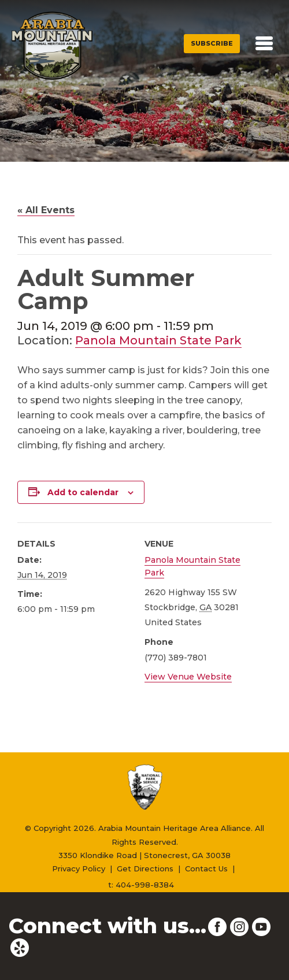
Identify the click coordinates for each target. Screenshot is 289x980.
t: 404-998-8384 (141, 885)
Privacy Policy (79, 868)
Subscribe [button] (212, 43)
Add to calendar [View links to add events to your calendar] (83, 492)
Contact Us (206, 868)
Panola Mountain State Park (158, 340)
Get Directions (145, 868)
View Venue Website (188, 677)
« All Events (46, 210)
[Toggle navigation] (264, 43)
